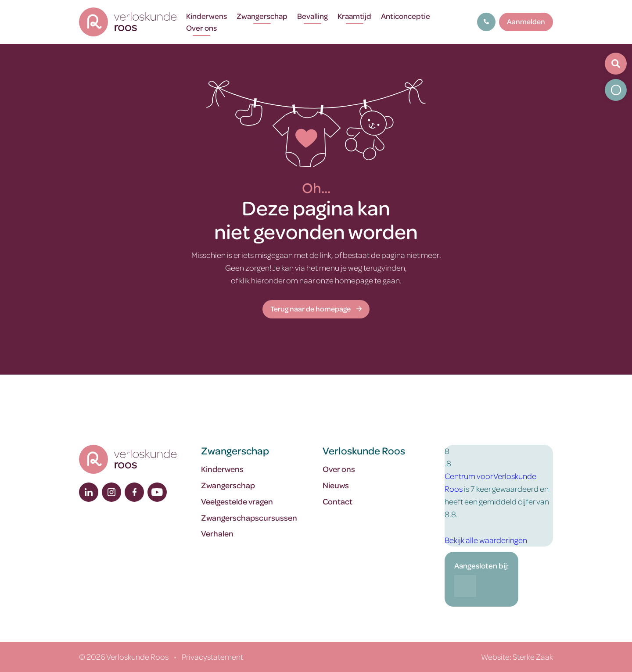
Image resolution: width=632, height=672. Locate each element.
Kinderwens (206, 16)
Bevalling (312, 16)
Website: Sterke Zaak (517, 656)
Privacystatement (212, 656)
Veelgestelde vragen (237, 501)
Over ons (201, 28)
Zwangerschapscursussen (249, 517)
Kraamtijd (354, 16)
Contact (338, 501)
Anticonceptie (406, 16)
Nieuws (336, 485)
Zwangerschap (262, 16)
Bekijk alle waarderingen (486, 540)
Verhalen (217, 533)
